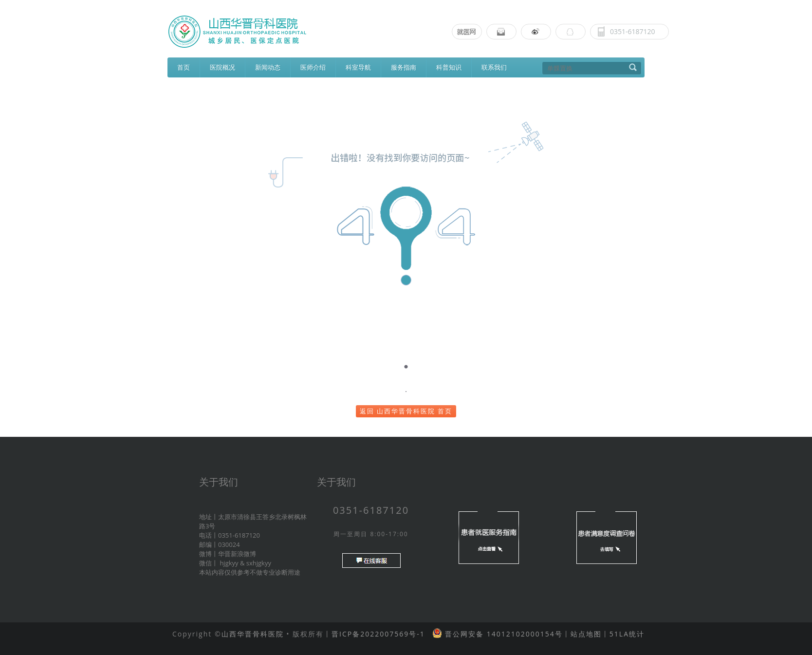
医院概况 (222, 67)
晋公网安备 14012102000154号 (502, 634)
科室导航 (358, 67)
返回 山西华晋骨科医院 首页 (406, 411)
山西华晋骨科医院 (253, 634)
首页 (184, 67)
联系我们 (494, 67)
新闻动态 (268, 67)
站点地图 (586, 634)
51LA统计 (627, 634)
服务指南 (404, 67)
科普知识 (449, 67)
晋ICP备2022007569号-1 (378, 634)
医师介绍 (313, 67)
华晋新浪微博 (237, 554)
